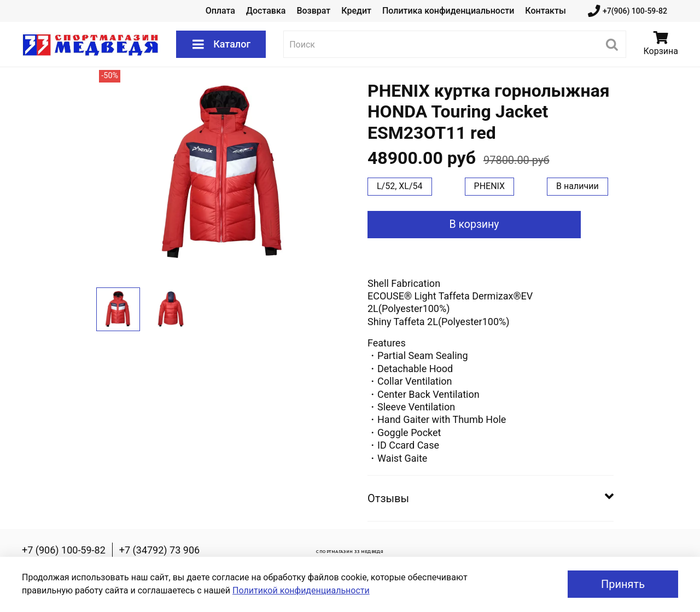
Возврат (313, 11)
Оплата (220, 11)
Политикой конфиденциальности (301, 590)
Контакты (545, 11)
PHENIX (490, 186)
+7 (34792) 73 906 (159, 550)
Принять (623, 584)
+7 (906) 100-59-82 (64, 550)
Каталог (221, 44)
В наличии (577, 186)
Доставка (266, 11)
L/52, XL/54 (400, 186)
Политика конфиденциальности (448, 11)
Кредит (356, 11)
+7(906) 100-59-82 (628, 11)
